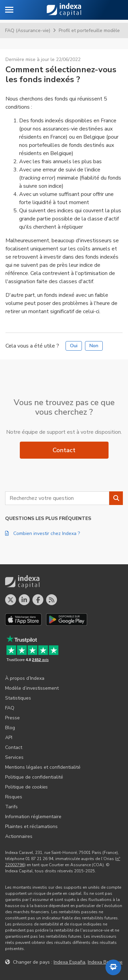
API (9, 738)
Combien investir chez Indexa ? (42, 533)
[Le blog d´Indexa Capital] (52, 600)
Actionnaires (19, 836)
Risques (14, 797)
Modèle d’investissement (32, 688)
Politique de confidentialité (34, 777)
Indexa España (69, 962)
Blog (10, 728)
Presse (12, 718)
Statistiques (18, 698)
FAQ (10, 708)
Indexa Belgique (105, 962)
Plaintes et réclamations (31, 826)
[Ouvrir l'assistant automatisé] (113, 967)
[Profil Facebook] (38, 600)
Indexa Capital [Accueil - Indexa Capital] (64, 10)
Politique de (26, 787)
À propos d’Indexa (25, 678)
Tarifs (11, 807)
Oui (74, 346)
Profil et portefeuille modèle (89, 30)
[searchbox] (57, 498)
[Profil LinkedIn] (24, 600)
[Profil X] (11, 600)
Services (14, 757)
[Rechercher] (116, 498)
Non (94, 346)
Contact (64, 450)
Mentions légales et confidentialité (43, 767)
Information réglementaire (33, 817)
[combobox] (57, 498)
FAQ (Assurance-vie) (28, 30)
